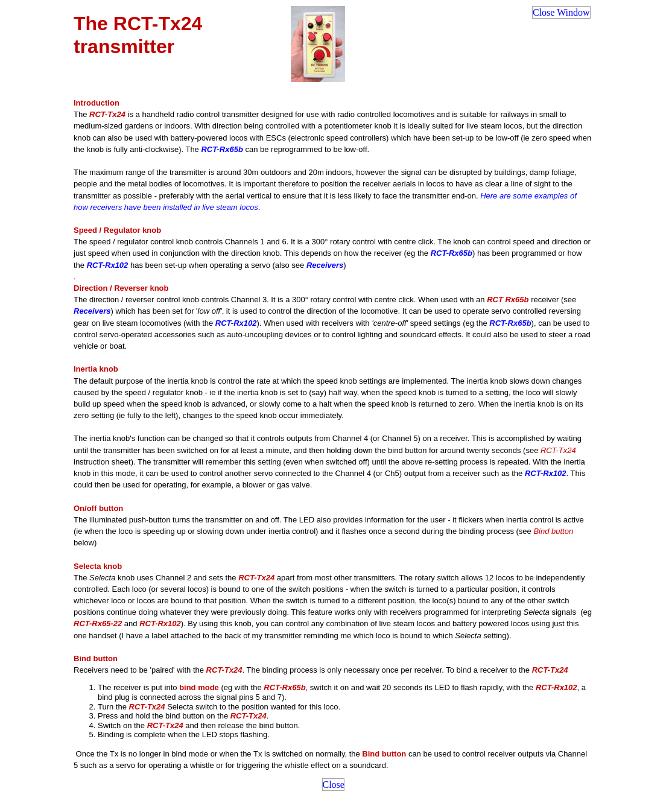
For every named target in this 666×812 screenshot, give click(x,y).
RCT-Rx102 (108, 265)
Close (333, 785)
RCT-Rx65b (222, 149)
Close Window (561, 12)
